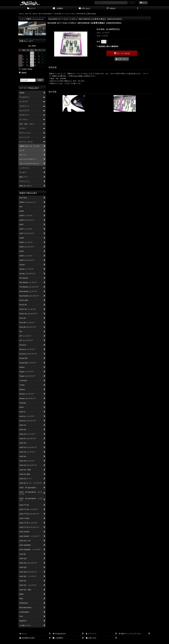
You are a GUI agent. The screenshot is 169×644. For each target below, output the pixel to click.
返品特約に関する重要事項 (108, 46)
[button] (138, 9)
